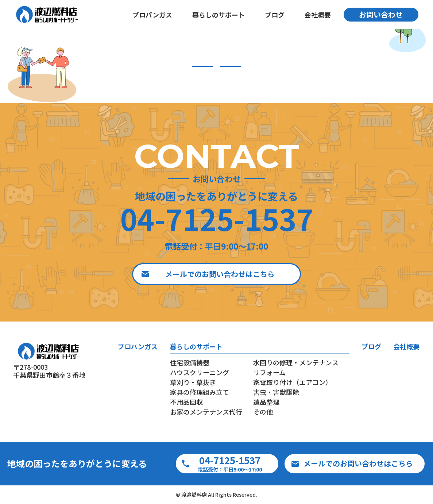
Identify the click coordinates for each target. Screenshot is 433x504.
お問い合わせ (381, 14)
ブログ (274, 15)
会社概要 (317, 15)
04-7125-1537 (217, 218)
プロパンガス (152, 15)
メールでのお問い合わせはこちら (220, 274)
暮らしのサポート (218, 15)
